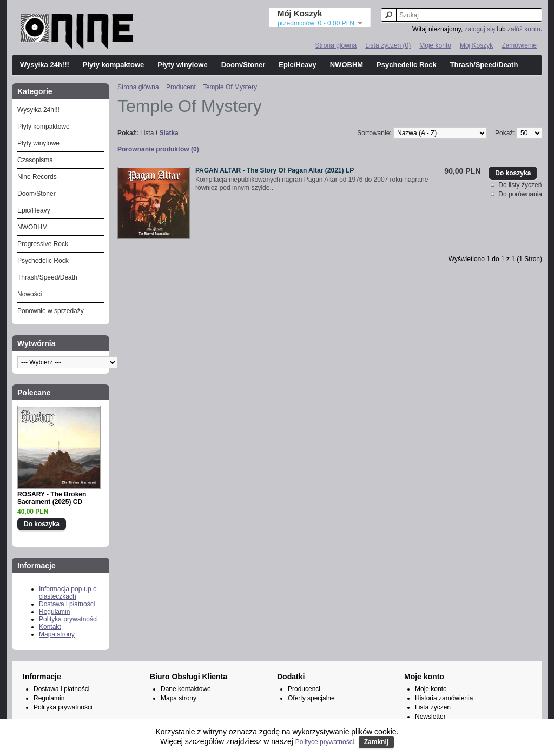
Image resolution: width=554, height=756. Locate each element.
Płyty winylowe (182, 65)
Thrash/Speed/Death (484, 65)
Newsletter (430, 717)
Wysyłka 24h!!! (45, 65)
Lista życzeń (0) (388, 45)
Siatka (169, 133)
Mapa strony (57, 634)
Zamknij (376, 742)
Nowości (29, 294)
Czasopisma (35, 160)
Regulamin (54, 612)
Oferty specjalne (311, 698)
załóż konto (524, 29)
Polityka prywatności (68, 619)
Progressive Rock (43, 244)
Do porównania (520, 194)
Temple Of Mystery (230, 87)
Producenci (304, 689)
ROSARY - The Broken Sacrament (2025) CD (52, 498)
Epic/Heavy (297, 65)
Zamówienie (519, 45)
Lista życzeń (433, 707)
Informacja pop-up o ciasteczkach (68, 593)
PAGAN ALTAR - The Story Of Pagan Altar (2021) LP (275, 170)
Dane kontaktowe (186, 689)
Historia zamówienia (444, 698)
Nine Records (37, 177)
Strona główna (336, 45)
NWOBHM (347, 65)
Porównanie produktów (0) (158, 149)
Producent (181, 87)
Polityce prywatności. (326, 742)
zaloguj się (480, 29)
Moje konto (435, 45)
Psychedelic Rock (407, 65)
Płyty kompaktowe (113, 65)
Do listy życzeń (520, 185)
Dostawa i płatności (67, 604)
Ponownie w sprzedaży (51, 311)
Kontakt (50, 627)
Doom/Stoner (243, 65)
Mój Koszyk (476, 45)
